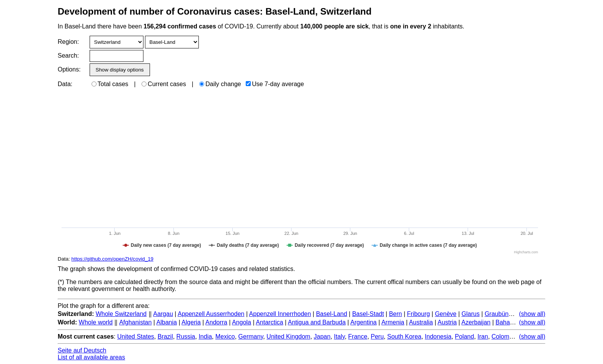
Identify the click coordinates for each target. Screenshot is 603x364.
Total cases (110, 84)
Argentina (364, 322)
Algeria (191, 322)
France (358, 337)
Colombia (505, 337)
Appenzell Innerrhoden (280, 314)
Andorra (216, 322)
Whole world (96, 322)
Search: (68, 56)
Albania (167, 322)
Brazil (165, 337)
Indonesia (438, 337)
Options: (69, 69)
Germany (251, 337)
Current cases (164, 84)
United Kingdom (288, 337)
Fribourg (418, 314)
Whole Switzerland (121, 314)
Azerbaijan (476, 322)
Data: (65, 84)
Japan (322, 337)
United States (136, 337)
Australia (421, 322)
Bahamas (508, 322)
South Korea (404, 337)
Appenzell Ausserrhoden (211, 314)
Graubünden (502, 314)
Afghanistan (136, 322)
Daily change (220, 84)
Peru (377, 337)
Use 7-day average (275, 84)
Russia (186, 337)
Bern (395, 314)
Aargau (163, 314)
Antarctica (269, 322)
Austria (447, 322)
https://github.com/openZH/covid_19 (112, 259)
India (205, 337)
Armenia (393, 322)
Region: (68, 42)
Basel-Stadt (368, 314)
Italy (339, 337)
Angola (242, 322)
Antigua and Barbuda (317, 322)
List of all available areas (91, 357)
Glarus (471, 314)
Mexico (225, 337)
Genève (446, 314)
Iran (483, 337)
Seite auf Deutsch (82, 350)
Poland (465, 337)
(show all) (532, 314)
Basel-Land (332, 314)
